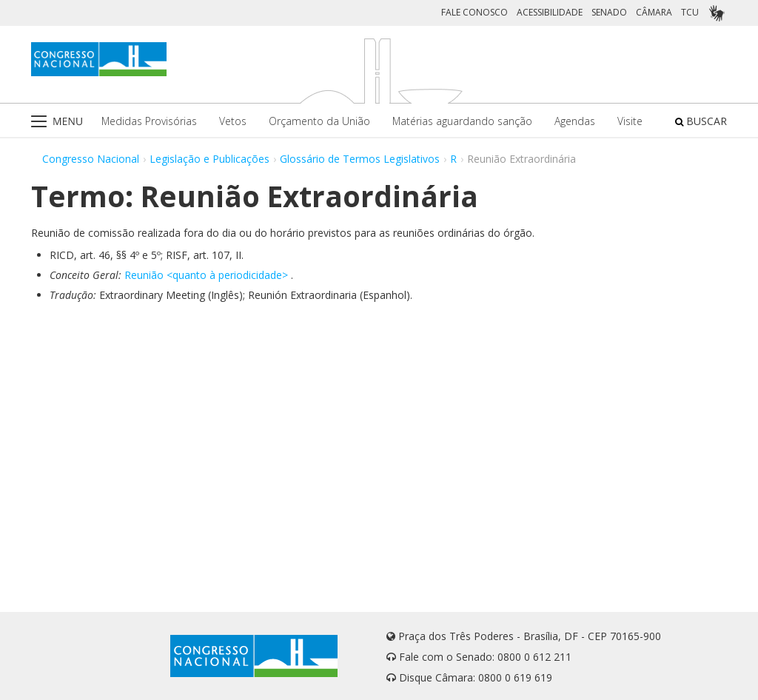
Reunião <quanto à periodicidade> (206, 275)
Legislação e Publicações (209, 159)
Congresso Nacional (91, 159)
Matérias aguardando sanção (462, 121)
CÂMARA (654, 12)
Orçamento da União (319, 121)
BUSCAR (701, 121)
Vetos (233, 121)
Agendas (575, 121)
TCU (690, 12)
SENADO (609, 12)
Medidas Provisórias (149, 121)
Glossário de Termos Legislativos (360, 159)
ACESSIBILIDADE (550, 12)
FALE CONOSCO (474, 12)
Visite (630, 121)
